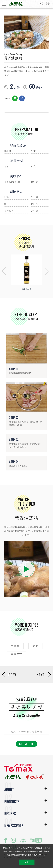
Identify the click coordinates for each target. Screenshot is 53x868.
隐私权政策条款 (25, 855)
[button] (3, 272)
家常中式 (16, 654)
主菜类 (15, 646)
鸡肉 (36, 646)
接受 (26, 862)
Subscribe (26, 744)
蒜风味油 (26, 289)
